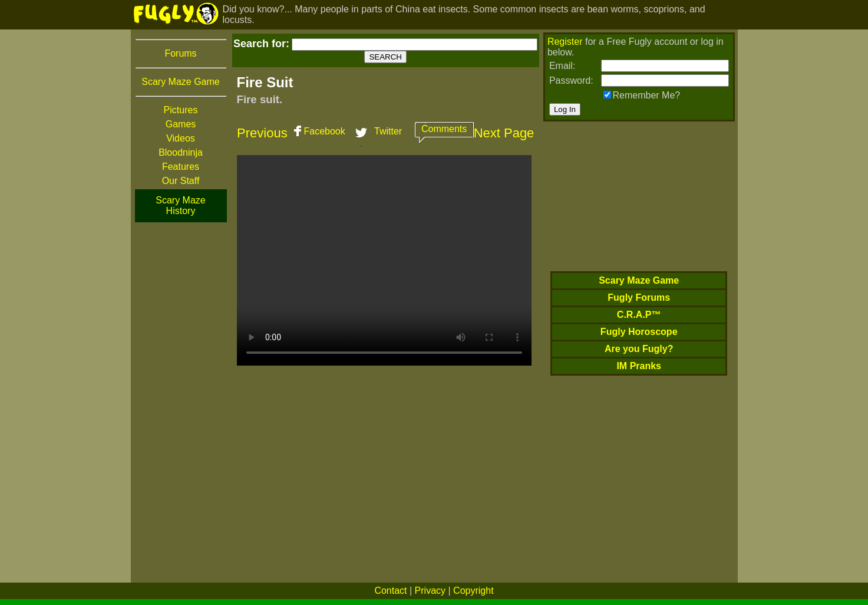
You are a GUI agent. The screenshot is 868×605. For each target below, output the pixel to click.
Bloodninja (181, 152)
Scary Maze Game (180, 82)
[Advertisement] (181, 400)
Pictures (181, 110)
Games (181, 124)
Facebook (324, 131)
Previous (262, 133)
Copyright (473, 591)
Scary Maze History (180, 205)
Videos (181, 138)
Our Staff (181, 181)
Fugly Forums (639, 297)
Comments (444, 129)
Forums (180, 53)
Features (181, 167)
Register (565, 42)
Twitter (388, 131)
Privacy (430, 591)
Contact (390, 591)
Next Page (504, 133)
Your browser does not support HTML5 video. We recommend (384, 260)
